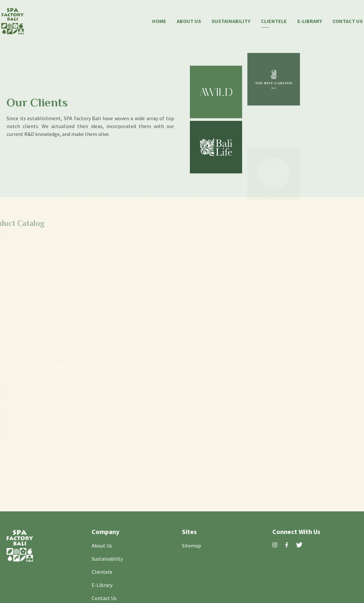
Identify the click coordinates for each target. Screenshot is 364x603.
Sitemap (192, 545)
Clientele (274, 20)
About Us (189, 20)
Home (159, 20)
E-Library (310, 20)
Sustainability (231, 20)
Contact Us (348, 20)
